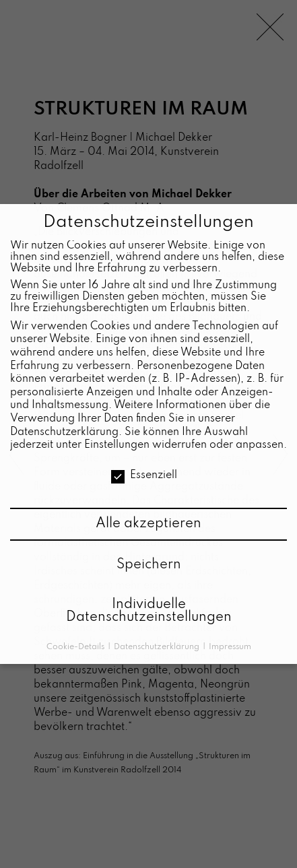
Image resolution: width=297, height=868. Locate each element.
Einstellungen (117, 445)
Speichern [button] (149, 565)
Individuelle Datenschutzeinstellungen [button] (149, 611)
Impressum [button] (230, 647)
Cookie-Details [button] (76, 647)
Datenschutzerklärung (64, 432)
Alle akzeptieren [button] (148, 524)
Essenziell (144, 476)
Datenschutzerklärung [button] (158, 647)
